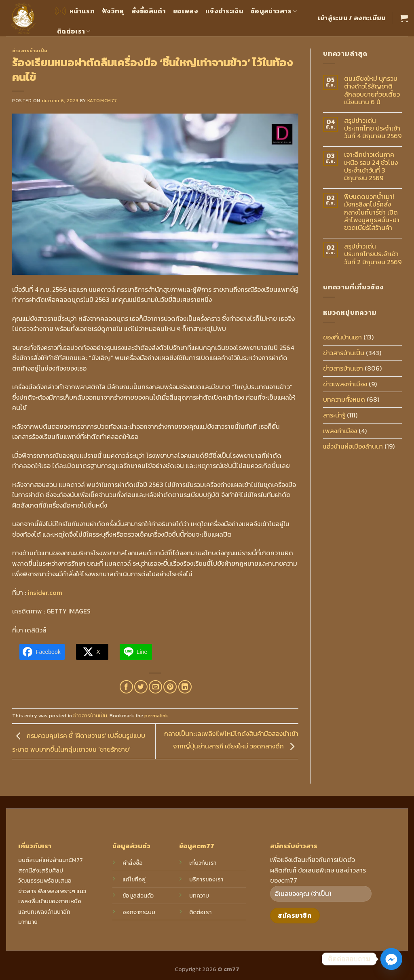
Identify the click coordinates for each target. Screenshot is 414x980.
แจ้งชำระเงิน (224, 11)
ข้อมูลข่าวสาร (274, 11)
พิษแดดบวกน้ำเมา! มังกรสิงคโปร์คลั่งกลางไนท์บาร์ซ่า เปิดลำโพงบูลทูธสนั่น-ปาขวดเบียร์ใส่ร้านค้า (372, 212)
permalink (156, 716)
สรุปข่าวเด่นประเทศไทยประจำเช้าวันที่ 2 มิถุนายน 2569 (373, 254)
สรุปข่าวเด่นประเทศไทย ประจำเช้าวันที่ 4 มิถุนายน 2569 (373, 129)
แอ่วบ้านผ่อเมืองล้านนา (353, 446)
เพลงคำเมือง (340, 431)
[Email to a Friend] (155, 687)
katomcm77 (102, 101)
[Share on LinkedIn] (185, 687)
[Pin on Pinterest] (170, 687)
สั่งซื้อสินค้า (149, 11)
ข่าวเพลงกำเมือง (345, 384)
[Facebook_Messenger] (391, 959)
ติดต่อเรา (74, 31)
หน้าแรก (74, 11)
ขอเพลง (186, 11)
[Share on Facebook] (126, 687)
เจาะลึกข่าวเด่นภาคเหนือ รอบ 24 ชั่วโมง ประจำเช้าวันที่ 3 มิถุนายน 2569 (371, 166)
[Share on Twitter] (141, 687)
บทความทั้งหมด (344, 399)
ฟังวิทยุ (113, 11)
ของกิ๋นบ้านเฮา (342, 337)
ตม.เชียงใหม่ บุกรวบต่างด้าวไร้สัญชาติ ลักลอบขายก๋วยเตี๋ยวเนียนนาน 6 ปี (372, 90)
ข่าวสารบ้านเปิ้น (30, 51)
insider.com (44, 592)
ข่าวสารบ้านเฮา (343, 368)
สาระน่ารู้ (334, 415)
